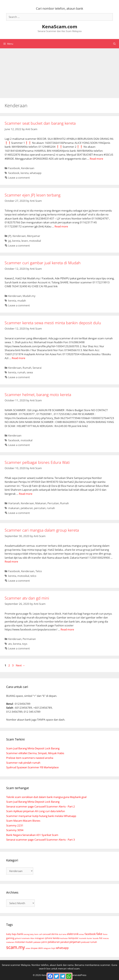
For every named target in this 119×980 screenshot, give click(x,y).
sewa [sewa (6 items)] (28, 948)
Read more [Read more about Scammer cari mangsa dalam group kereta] (11, 561)
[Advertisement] (59, 72)
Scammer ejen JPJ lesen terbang (33, 195)
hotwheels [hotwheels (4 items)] (26, 938)
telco (33, 576)
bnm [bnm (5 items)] (36, 934)
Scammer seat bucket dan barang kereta (40, 123)
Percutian (53, 503)
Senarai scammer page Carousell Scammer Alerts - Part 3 (41, 840)
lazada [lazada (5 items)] (96, 938)
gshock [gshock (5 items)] (18, 938)
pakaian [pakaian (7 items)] (37, 942)
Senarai (37, 368)
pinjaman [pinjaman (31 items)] (75, 942)
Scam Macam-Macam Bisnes (23, 821)
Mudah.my (29, 296)
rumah (21, 372)
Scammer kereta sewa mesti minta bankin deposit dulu (53, 323)
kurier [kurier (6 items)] (90, 938)
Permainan (29, 639)
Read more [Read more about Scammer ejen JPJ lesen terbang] (61, 226)
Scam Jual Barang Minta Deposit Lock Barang (33, 748)
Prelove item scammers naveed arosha (30, 758)
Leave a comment (19, 178)
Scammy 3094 (15, 830)
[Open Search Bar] (114, 44)
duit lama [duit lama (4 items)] (63, 934)
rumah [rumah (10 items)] (94, 942)
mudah (22, 301)
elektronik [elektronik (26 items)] (73, 934)
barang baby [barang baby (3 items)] (29, 934)
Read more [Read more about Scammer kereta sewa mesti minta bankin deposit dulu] (19, 358)
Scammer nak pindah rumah (23, 763)
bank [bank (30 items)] (20, 934)
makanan (14, 508)
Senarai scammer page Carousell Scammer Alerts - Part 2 (41, 806)
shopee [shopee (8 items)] (34, 948)
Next (20, 665)
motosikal (35, 241)
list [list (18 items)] (101, 938)
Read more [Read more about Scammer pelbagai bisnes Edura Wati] (26, 494)
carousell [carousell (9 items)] (47, 934)
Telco (39, 571)
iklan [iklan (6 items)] (32, 938)
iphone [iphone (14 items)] (49, 938)
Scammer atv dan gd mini (27, 598)
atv (10, 644)
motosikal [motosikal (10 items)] (20, 942)
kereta (25, 173)
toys (25, 644)
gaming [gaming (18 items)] (10, 938)
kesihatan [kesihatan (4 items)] (64, 938)
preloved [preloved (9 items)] (85, 942)
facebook (14, 173)
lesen (25, 241)
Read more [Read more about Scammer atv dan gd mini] (67, 629)
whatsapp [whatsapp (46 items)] (62, 948)
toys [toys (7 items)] (53, 948)
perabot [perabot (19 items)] (65, 942)
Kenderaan (28, 168)
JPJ (10, 236)
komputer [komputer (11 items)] (74, 938)
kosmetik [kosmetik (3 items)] (83, 938)
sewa (30, 372)
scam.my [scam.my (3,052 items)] (16, 947)
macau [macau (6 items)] (106, 938)
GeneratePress (79, 975)
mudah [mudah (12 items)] (29, 942)
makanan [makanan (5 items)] (10, 942)
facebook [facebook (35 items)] (90, 934)
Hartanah (14, 503)
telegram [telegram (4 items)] (47, 948)
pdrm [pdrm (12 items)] (44, 942)
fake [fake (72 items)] (99, 934)
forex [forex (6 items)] (105, 934)
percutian (40, 508)
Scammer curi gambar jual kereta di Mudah (43, 263)
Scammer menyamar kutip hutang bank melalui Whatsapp (41, 816)
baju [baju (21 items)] (14, 934)
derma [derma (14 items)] (55, 934)
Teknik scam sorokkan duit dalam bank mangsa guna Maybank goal (46, 797)
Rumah (27, 368)
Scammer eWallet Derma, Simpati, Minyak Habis (35, 753)
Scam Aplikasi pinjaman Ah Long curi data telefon (36, 811)
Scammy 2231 (15, 825)
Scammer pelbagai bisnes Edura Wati (37, 462)
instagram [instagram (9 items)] (40, 938)
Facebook (14, 168)
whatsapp (36, 173)
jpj (10, 241)
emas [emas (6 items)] (82, 934)
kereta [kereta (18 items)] (56, 938)
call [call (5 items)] (40, 934)
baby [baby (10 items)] (9, 934)
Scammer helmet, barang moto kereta (38, 394)
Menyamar (34, 236)
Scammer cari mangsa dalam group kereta (42, 530)
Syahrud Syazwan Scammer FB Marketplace (32, 767)
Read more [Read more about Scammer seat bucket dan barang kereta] (96, 159)
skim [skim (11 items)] (41, 948)
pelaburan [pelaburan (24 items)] (54, 942)
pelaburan (27, 508)
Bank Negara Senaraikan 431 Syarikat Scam (32, 835)
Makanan (41, 503)
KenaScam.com (60, 27)
